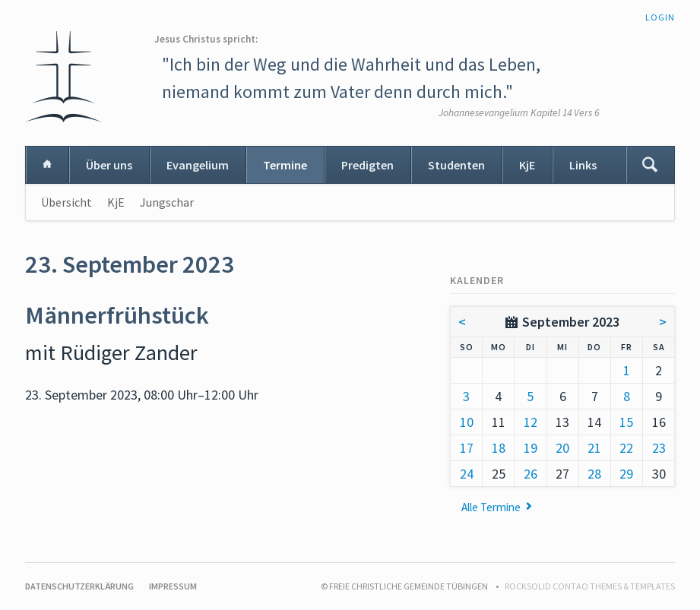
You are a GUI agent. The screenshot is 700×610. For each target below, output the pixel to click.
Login (660, 17)
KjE (527, 165)
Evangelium (198, 165)
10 (467, 422)
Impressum (173, 586)
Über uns (109, 165)
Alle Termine (491, 507)
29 (626, 474)
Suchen (650, 165)
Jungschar (167, 202)
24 (467, 474)
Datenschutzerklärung (79, 586)
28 (594, 474)
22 (626, 448)
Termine (285, 165)
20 (562, 448)
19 (531, 448)
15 (626, 422)
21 (594, 448)
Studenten (456, 165)
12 (531, 422)
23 (659, 448)
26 (531, 474)
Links (583, 165)
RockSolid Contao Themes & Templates (590, 586)
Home (47, 165)
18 (499, 448)
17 (467, 448)
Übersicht (67, 202)
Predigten (367, 165)
